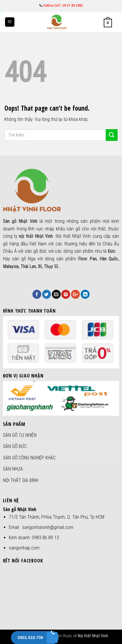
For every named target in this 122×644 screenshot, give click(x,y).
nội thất (98, 229)
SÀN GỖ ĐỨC (15, 446)
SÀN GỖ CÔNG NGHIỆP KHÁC (29, 458)
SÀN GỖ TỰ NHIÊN (20, 435)
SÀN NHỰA (13, 469)
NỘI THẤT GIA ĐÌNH (21, 480)
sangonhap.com (24, 548)
